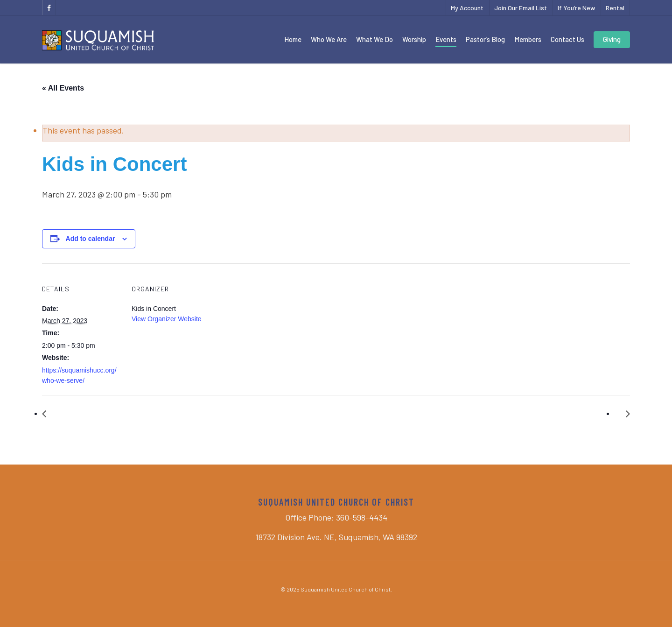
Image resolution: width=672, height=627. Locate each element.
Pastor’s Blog (485, 39)
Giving (612, 39)
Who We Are (329, 39)
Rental (615, 8)
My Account (467, 8)
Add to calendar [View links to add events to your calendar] (91, 239)
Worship (414, 39)
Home (293, 39)
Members (528, 39)
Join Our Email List (521, 8)
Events (446, 39)
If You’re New (576, 8)
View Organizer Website (167, 319)
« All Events (63, 88)
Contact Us (567, 39)
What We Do (374, 39)
